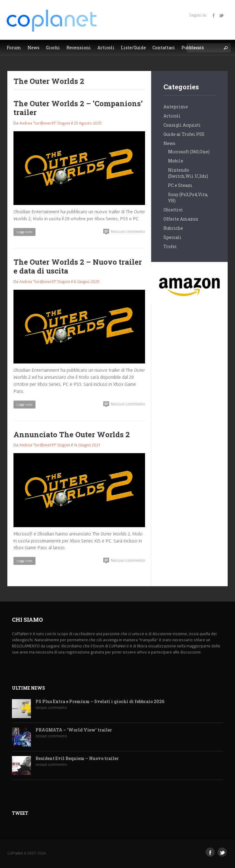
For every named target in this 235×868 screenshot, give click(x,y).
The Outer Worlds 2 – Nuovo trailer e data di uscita (78, 266)
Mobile (176, 161)
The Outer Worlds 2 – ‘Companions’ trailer (78, 108)
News (169, 143)
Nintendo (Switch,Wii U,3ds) (188, 173)
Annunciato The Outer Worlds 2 (72, 434)
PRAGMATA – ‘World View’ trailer (74, 730)
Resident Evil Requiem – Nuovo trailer (77, 759)
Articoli (172, 116)
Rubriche (173, 228)
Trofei (170, 246)
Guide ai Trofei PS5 (184, 134)
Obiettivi (173, 210)
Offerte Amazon (181, 219)
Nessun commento (124, 231)
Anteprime (176, 107)
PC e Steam (180, 185)
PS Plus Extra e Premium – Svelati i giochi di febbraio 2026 (100, 702)
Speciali (172, 237)
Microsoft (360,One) (189, 152)
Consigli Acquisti (182, 125)
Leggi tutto (24, 232)
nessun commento (51, 708)
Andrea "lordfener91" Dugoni (45, 123)
